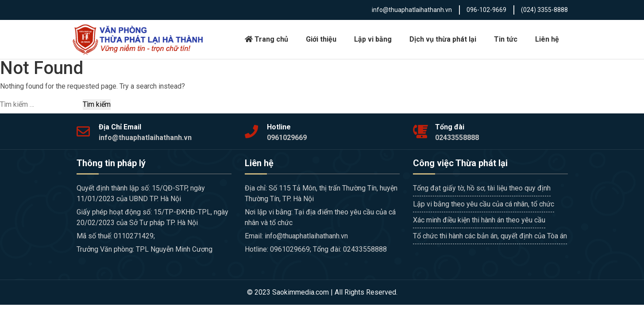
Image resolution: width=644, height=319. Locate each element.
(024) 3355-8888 (544, 10)
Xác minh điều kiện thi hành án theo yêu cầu (479, 220)
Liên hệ (547, 39)
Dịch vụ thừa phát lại (443, 39)
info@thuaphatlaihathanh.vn (412, 10)
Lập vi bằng (373, 39)
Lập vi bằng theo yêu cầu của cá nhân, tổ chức (484, 204)
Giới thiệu (321, 39)
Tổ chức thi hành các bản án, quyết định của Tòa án (490, 236)
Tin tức (506, 39)
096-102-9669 (486, 10)
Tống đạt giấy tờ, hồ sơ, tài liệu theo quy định (482, 188)
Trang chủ (266, 39)
